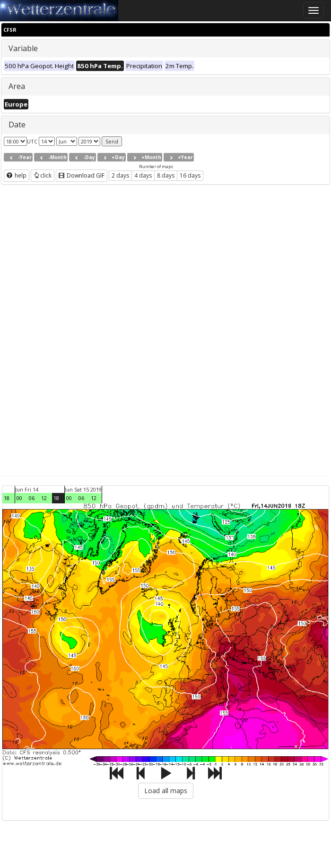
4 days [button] (143, 175)
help (17, 175)
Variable (23, 48)
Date (17, 125)
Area (17, 86)
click (43, 175)
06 (32, 498)
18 (7, 498)
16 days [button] (190, 175)
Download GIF (82, 175)
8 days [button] (166, 175)
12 (44, 498)
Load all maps (166, 791)
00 (19, 498)
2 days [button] (120, 175)
